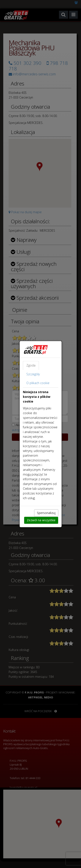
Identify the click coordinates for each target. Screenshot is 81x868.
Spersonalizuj (46, 513)
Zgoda (31, 365)
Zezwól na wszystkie (41, 520)
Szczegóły (33, 374)
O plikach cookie (38, 383)
